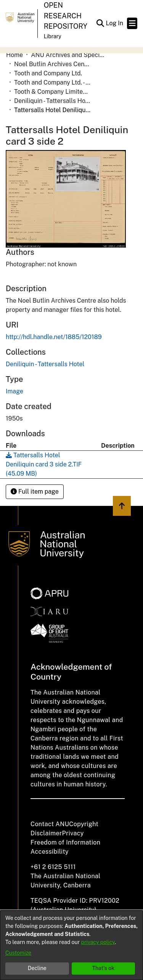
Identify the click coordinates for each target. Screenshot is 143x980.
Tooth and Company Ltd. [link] (48, 73)
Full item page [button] (35, 492)
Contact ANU (50, 824)
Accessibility (50, 852)
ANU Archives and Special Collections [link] (69, 55)
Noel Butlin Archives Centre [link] (52, 64)
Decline (37, 968)
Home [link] (14, 55)
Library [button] (53, 36)
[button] (100, 23)
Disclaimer (46, 833)
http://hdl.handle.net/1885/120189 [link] (54, 337)
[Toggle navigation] (132, 23)
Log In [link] (115, 23)
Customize (18, 953)
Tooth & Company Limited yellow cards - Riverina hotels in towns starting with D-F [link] (52, 92)
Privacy (73, 833)
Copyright (84, 824)
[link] (45, 364)
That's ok (103, 968)
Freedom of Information (65, 842)
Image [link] (14, 391)
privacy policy (98, 942)
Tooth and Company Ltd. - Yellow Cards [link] (52, 82)
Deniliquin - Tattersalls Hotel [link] (52, 101)
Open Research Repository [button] (66, 16)
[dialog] (71, 945)
